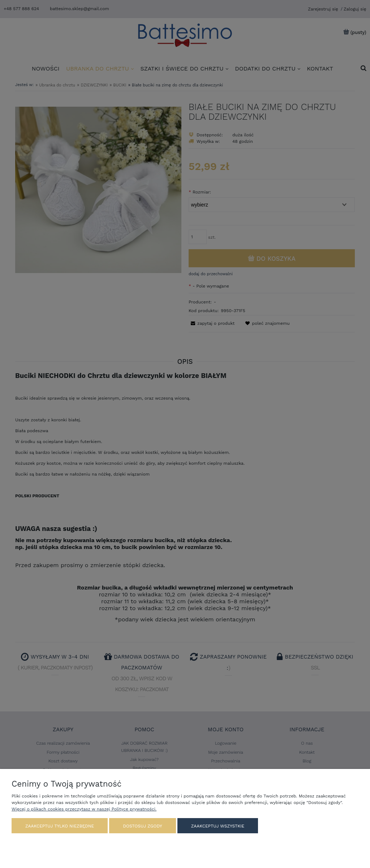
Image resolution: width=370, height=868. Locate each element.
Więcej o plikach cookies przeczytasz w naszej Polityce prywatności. (84, 809)
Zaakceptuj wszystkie (218, 826)
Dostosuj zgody (142, 826)
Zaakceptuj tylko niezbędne (60, 826)
